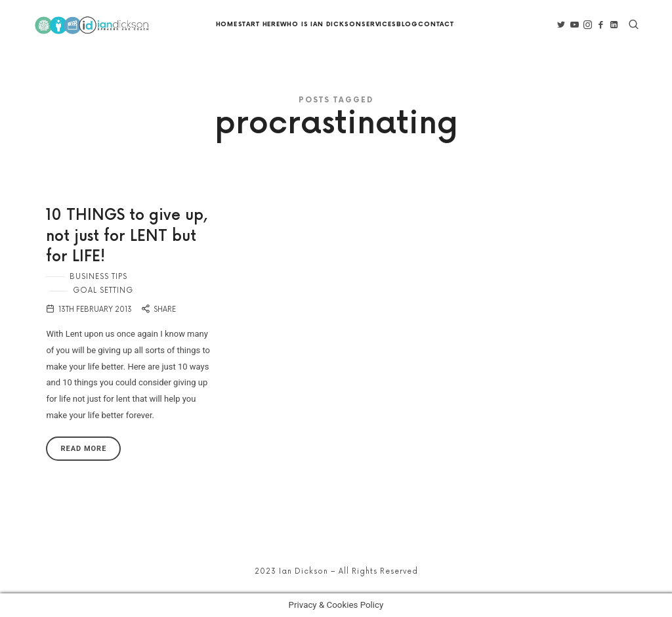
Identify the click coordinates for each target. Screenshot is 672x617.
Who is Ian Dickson (321, 25)
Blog (407, 25)
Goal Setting (103, 290)
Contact (436, 25)
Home (227, 25)
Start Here (259, 25)
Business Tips (98, 277)
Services (379, 25)
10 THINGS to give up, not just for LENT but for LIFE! (127, 236)
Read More (83, 449)
